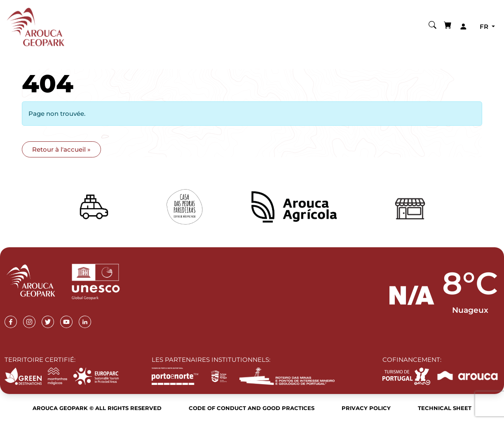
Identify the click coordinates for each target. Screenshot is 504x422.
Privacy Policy (366, 408)
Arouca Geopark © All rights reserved (97, 408)
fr (485, 27)
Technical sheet (445, 408)
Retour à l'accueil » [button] (61, 149)
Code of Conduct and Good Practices (252, 408)
